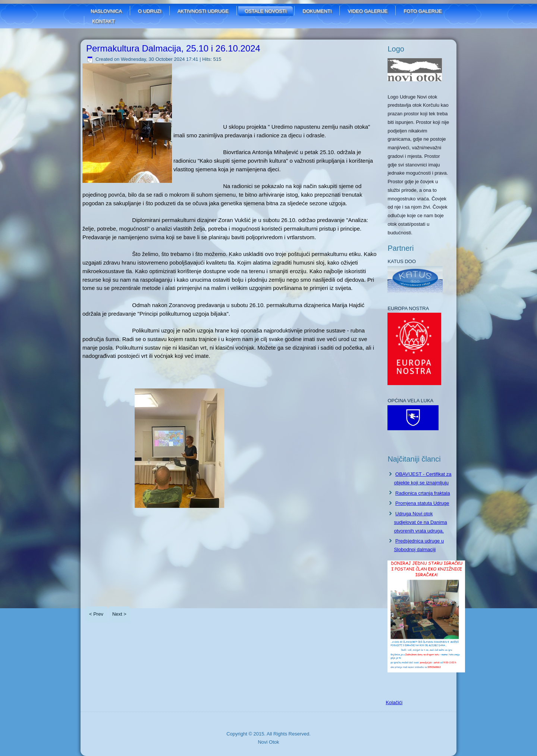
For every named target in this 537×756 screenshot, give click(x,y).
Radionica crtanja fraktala (423, 493)
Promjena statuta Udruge (422, 503)
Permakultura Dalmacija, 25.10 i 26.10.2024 (173, 48)
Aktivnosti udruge (203, 11)
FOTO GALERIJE (423, 11)
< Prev (96, 614)
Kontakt (103, 21)
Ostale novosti (266, 11)
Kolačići (394, 702)
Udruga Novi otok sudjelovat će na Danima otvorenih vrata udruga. (420, 522)
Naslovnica (106, 11)
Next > (119, 614)
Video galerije (368, 11)
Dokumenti (317, 11)
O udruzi (150, 11)
